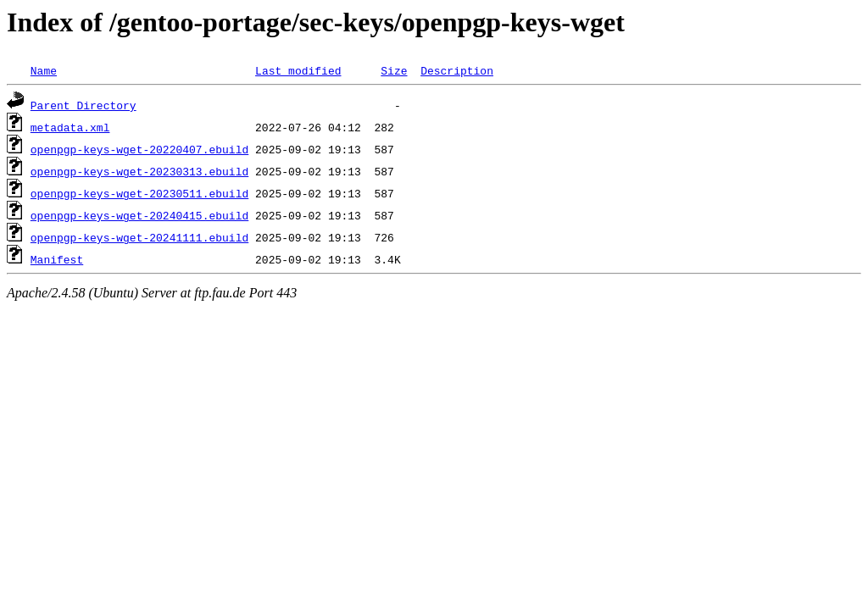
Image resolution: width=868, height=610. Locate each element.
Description (457, 70)
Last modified (298, 70)
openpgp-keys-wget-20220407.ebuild (139, 149)
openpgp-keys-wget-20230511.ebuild (139, 193)
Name (44, 70)
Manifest (57, 259)
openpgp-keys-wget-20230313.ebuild (139, 171)
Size (394, 70)
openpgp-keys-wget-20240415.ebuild (139, 215)
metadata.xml (70, 127)
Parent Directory (83, 105)
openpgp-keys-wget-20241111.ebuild (139, 237)
